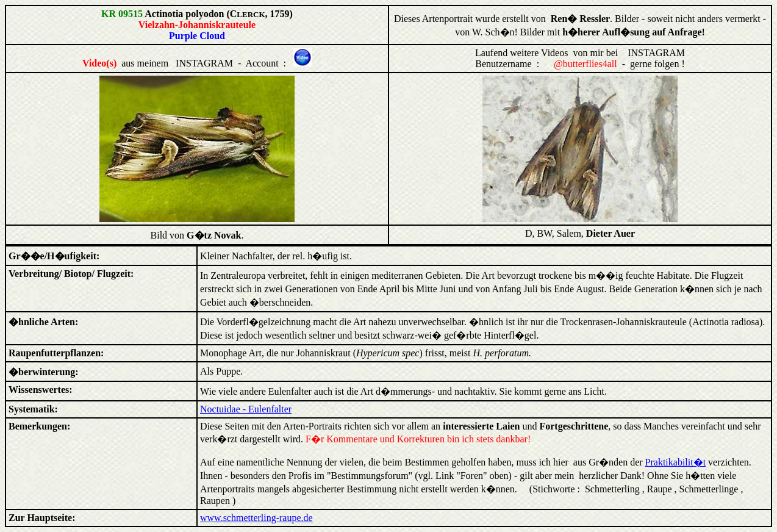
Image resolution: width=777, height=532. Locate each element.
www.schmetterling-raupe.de (256, 518)
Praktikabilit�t (676, 462)
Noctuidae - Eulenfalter (246, 409)
